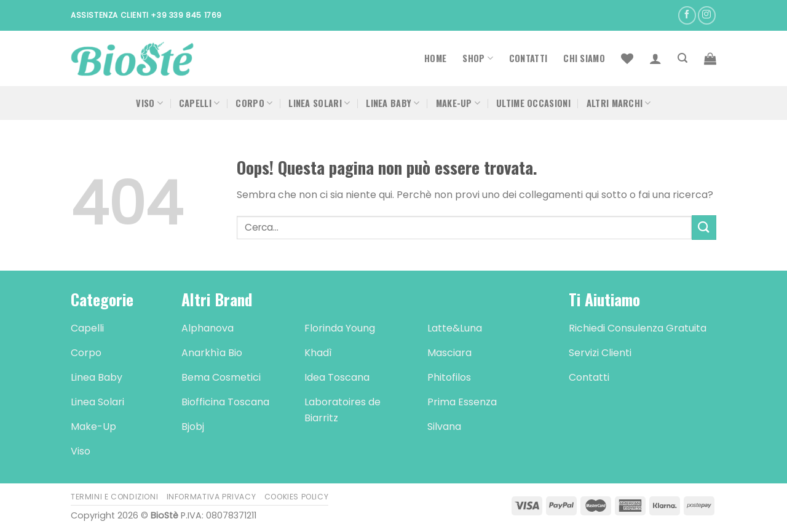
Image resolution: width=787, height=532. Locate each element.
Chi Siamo (584, 58)
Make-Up (458, 103)
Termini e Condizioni (114, 497)
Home (435, 58)
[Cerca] (682, 58)
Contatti (528, 58)
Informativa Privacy (212, 497)
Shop (478, 58)
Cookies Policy (297, 497)
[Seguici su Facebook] (687, 15)
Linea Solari (319, 103)
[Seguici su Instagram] (707, 15)
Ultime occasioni (533, 103)
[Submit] (704, 227)
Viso (149, 103)
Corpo (254, 103)
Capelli (200, 103)
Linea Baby (393, 103)
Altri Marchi (619, 103)
